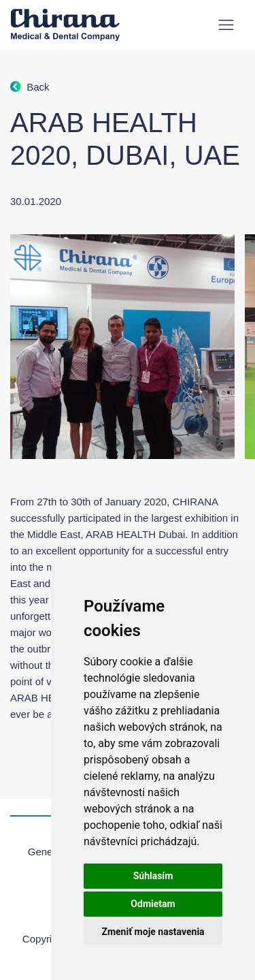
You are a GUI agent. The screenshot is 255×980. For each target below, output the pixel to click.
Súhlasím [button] (153, 876)
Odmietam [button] (153, 904)
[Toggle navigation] (226, 25)
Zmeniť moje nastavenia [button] (153, 932)
